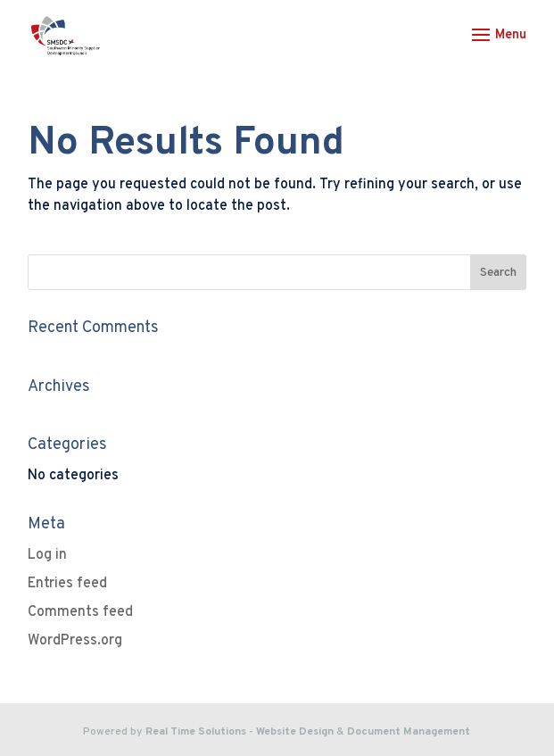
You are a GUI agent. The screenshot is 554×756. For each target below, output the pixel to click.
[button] (496, 46)
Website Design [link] (295, 732)
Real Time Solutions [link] (196, 732)
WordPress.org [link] (75, 641)
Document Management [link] (409, 732)
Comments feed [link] (80, 612)
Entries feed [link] (67, 584)
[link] (66, 36)
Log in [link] (47, 555)
